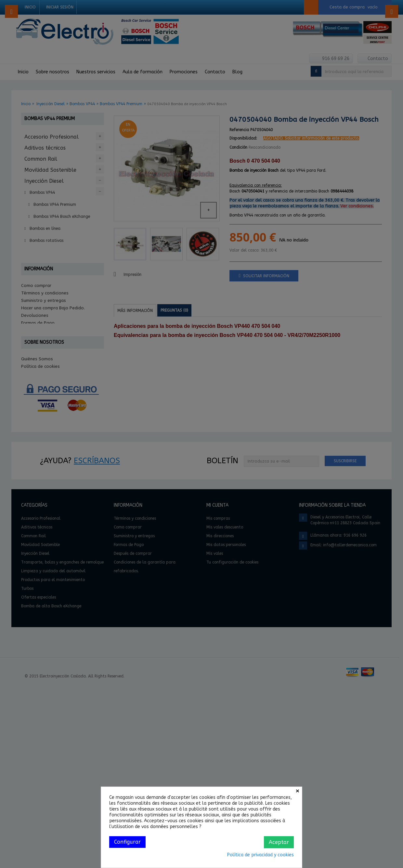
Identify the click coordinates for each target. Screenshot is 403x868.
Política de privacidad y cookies (260, 855)
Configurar (127, 842)
